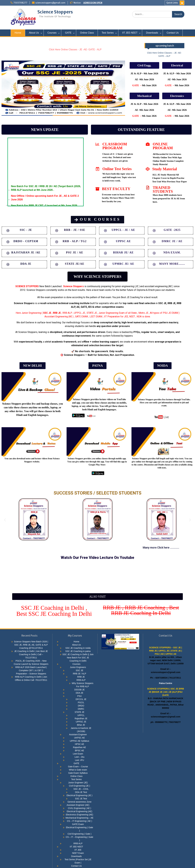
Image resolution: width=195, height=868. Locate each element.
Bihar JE (81, 725)
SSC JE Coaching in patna (78, 651)
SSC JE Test (81, 799)
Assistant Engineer (78, 734)
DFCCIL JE (81, 699)
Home (18, 33)
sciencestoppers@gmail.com (50, 3)
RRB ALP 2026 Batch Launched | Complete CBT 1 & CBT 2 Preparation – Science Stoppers (31, 670)
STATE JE (79, 712)
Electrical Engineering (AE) (79, 811)
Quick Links (172, 3)
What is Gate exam (78, 770)
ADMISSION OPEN (93, 3)
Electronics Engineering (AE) (79, 815)
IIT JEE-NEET (130, 33)
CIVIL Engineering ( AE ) (80, 808)
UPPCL (81, 715)
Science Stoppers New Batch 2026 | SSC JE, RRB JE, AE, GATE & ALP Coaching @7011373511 (31, 645)
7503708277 (20, 3)
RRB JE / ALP (79, 674)
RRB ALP (81, 680)
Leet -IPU (79, 760)
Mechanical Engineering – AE (79, 818)
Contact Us (173, 33)
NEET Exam (78, 853)
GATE (68, 33)
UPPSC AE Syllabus (79, 741)
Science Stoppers (55, 12)
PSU (79, 696)
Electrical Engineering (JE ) (79, 795)
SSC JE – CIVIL (81, 789)
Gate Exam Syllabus (78, 773)
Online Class (87, 33)
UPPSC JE (81, 722)
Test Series (108, 33)
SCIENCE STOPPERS (27, 286)
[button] (144, 65)
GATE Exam (78, 824)
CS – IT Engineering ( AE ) (79, 821)
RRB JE (81, 677)
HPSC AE (79, 744)
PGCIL (81, 702)
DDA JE (79, 693)
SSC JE (47, 313)
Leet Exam (78, 754)
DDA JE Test (81, 792)
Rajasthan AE (79, 747)
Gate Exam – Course (78, 767)
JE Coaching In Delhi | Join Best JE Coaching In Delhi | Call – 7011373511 (31, 654)
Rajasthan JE (81, 718)
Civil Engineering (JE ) (80, 786)
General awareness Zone (79, 802)
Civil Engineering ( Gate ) (80, 834)
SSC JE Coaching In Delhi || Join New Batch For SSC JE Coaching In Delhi (78, 658)
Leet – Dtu (79, 757)
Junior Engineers (78, 667)
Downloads (152, 33)
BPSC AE (80, 751)
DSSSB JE (80, 690)
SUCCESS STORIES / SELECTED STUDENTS (97, 493)
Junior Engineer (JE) (78, 783)
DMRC (81, 709)
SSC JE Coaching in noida (78, 648)
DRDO (81, 706)
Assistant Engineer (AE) (78, 805)
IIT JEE (78, 850)
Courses (52, 33)
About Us (34, 33)
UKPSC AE (80, 738)
